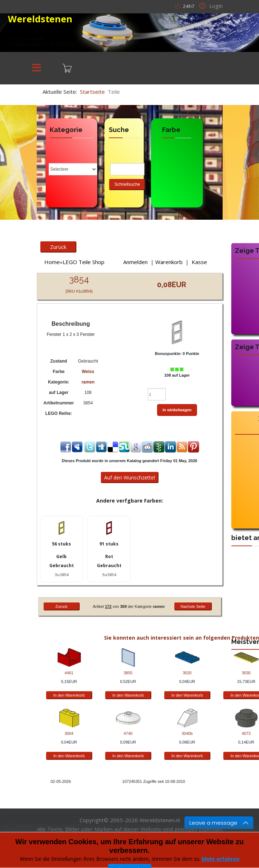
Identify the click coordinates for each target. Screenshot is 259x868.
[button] (210, 5)
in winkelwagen (177, 410)
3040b (187, 733)
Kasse (199, 262)
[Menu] (37, 68)
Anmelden (135, 262)
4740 (128, 733)
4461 (69, 673)
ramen (88, 382)
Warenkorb (169, 262)
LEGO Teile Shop (84, 262)
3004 (69, 733)
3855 (128, 673)
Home (52, 262)
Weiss (88, 372)
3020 (187, 673)
